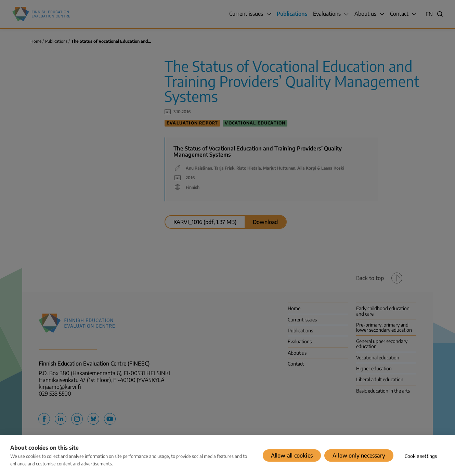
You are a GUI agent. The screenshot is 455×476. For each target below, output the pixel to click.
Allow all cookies (292, 455)
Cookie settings (421, 456)
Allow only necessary (359, 455)
